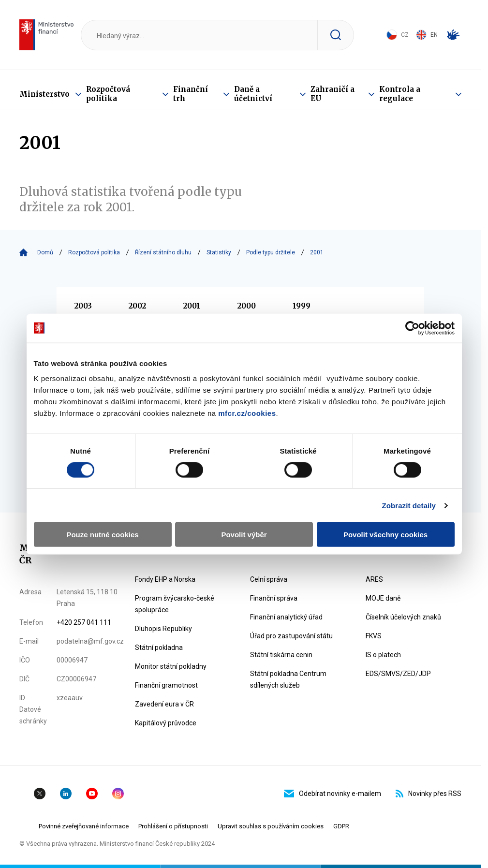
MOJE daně (383, 598)
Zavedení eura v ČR (164, 704)
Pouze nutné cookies (102, 535)
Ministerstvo (44, 94)
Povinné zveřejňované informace (84, 826)
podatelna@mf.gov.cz (90, 641)
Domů (45, 252)
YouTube (92, 794)
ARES (374, 579)
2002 (137, 306)
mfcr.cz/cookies (247, 413)
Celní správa (269, 579)
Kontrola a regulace (400, 94)
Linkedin (66, 794)
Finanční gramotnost (166, 685)
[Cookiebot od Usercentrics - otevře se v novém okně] (412, 328)
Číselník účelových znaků (403, 617)
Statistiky (219, 252)
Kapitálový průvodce (166, 723)
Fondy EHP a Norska (165, 579)
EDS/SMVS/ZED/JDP (398, 674)
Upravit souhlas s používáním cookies (271, 826)
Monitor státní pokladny (171, 666)
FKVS (374, 636)
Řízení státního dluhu (163, 252)
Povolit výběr (244, 535)
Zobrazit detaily (409, 505)
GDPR (341, 826)
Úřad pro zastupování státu (291, 636)
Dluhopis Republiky (163, 629)
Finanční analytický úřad (286, 617)
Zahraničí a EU (333, 94)
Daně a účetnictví (253, 94)
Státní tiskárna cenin (281, 655)
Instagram (118, 794)
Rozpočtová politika (108, 94)
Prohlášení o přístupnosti (173, 826)
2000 (247, 306)
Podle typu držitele (271, 252)
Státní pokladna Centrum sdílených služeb (288, 679)
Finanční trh (191, 94)
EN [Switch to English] (427, 35)
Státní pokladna (159, 647)
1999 (302, 306)
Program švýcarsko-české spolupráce (175, 604)
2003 (83, 306)
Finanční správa (274, 598)
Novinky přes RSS (429, 794)
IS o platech (383, 655)
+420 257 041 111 (84, 622)
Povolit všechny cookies (385, 535)
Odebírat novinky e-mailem (333, 794)
